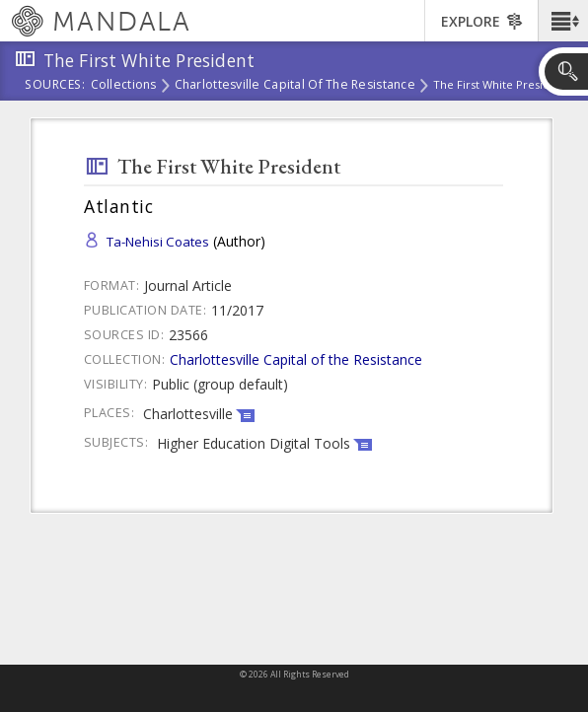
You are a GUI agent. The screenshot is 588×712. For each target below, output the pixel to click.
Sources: (55, 86)
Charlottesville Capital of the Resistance (295, 86)
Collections (124, 86)
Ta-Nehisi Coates (158, 242)
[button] (563, 21)
